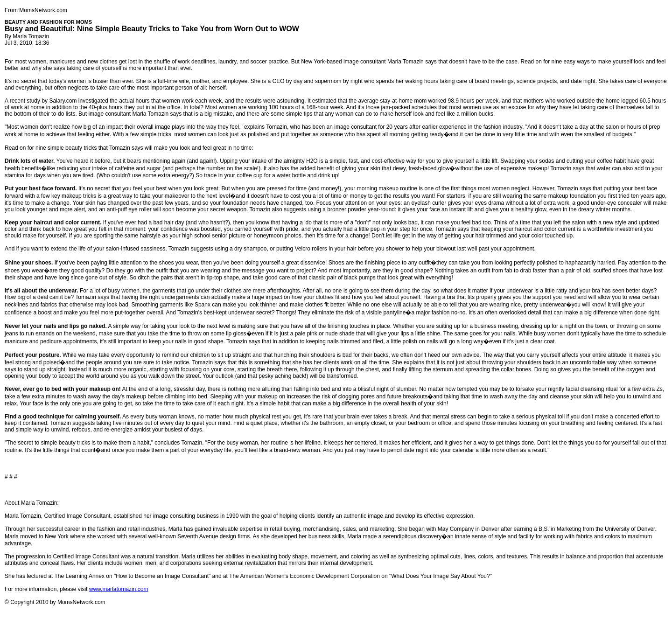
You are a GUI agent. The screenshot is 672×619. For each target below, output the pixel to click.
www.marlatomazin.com (119, 589)
